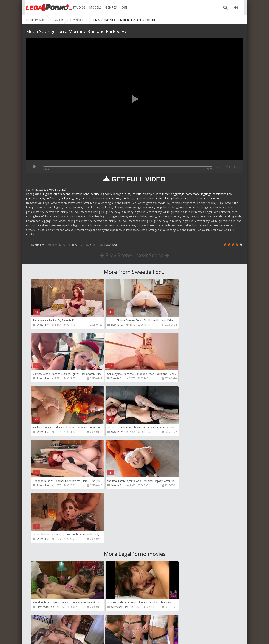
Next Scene (153, 255)
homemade (193, 194)
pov (77, 198)
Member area (52, 626)
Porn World (112, 607)
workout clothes (210, 198)
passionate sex (35, 198)
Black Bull (61, 189)
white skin (181, 198)
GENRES (110, 7)
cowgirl (137, 194)
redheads (86, 198)
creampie (148, 194)
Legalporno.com (47, 7)
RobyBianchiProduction (188, 500)
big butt (48, 194)
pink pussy (67, 198)
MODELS (94, 7)
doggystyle (178, 194)
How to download (79, 626)
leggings (206, 194)
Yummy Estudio (114, 554)
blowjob (118, 194)
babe (86, 194)
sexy (118, 198)
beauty (95, 194)
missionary (219, 194)
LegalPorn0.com (54, 637)
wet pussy (156, 198)
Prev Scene (116, 255)
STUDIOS (78, 7)
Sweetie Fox (46, 189)
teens (67, 194)
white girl (168, 198)
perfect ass (52, 198)
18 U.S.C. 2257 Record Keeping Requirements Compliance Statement (145, 637)
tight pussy (141, 198)
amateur (77, 194)
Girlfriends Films (45, 500)
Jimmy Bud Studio (185, 607)
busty (128, 194)
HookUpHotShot (45, 554)
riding (97, 198)
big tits (58, 194)
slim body (128, 198)
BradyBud (42, 607)
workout (194, 198)
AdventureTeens (184, 554)
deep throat (163, 194)
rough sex (107, 198)
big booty (106, 194)
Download (108, 245)
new (230, 194)
